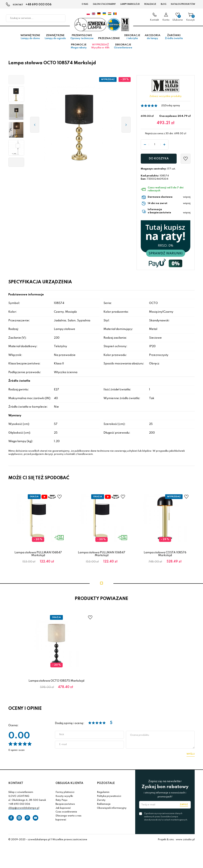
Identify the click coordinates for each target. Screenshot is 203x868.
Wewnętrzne (30, 39)
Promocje (79, 49)
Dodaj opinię (172, 108)
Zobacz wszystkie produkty (166, 99)
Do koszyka (159, 161)
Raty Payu (61, 803)
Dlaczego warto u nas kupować (68, 820)
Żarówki (174, 39)
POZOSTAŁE (106, 786)
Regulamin (103, 795)
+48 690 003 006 (39, 5)
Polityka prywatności (109, 799)
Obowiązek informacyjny (112, 811)
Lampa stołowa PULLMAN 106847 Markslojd (38, 556)
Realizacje (150, 4)
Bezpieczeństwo (65, 807)
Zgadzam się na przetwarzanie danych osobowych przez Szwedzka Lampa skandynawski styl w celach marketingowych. (166, 819)
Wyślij (191, 756)
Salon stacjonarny (104, 4)
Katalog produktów (183, 4)
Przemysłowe (82, 39)
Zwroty (101, 803)
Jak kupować (63, 811)
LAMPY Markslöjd (130, 4)
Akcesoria (153, 39)
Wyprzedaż (100, 49)
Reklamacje (104, 807)
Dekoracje (132, 39)
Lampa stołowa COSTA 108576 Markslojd (165, 556)
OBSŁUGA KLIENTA (69, 786)
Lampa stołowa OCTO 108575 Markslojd (56, 683)
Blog (164, 4)
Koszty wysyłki (64, 799)
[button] (16, 82)
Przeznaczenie (109, 41)
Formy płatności (65, 795)
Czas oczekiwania (66, 814)
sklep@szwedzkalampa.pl (24, 811)
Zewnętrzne (55, 39)
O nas (85, 4)
